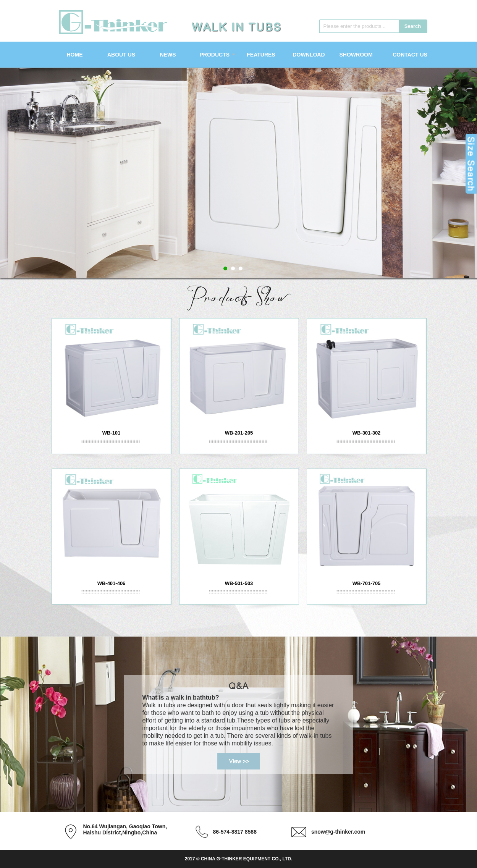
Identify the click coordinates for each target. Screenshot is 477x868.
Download (309, 55)
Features (261, 55)
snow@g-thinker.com (338, 832)
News (168, 55)
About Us (121, 55)
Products (215, 55)
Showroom (356, 55)
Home (75, 55)
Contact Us (410, 55)
